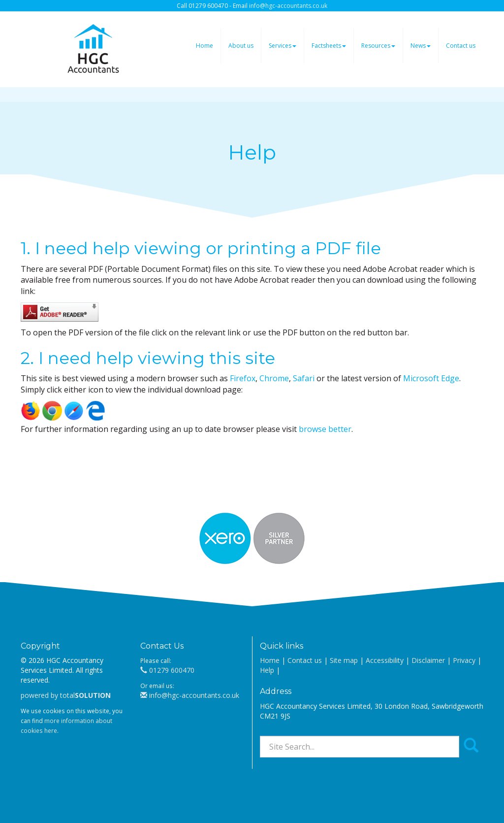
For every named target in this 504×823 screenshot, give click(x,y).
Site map (344, 660)
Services (283, 46)
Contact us (461, 46)
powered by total (66, 695)
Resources (378, 46)
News (421, 46)
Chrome (274, 378)
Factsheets (329, 46)
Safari (304, 378)
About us (241, 46)
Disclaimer (428, 660)
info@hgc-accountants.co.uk (288, 6)
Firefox (243, 378)
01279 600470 (167, 670)
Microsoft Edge (431, 378)
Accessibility (385, 660)
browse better (325, 429)
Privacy (464, 660)
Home (205, 46)
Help (267, 670)
